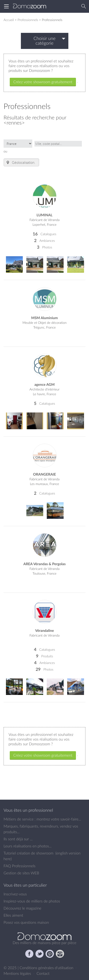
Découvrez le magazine (22, 908)
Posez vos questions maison (26, 922)
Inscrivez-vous (15, 894)
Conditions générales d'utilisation (47, 968)
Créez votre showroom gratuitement (43, 82)
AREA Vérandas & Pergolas (44, 564)
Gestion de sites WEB (21, 873)
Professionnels (28, 20)
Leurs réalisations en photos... (28, 846)
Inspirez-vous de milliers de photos (32, 901)
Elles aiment (13, 915)
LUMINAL (44, 215)
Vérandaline (44, 631)
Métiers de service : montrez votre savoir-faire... (42, 819)
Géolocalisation (20, 163)
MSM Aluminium (45, 318)
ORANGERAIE (44, 474)
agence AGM (44, 384)
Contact (43, 973)
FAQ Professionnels (19, 866)
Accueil (9, 20)
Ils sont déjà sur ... (18, 839)
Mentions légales (18, 973)
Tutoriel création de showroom (28, 853)
